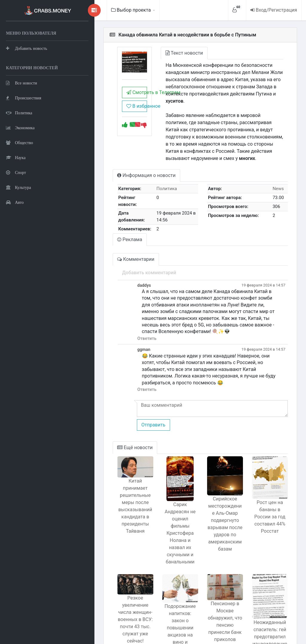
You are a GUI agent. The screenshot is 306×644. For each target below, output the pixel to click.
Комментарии (102, 236)
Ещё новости (101, 411)
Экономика (20, 157)
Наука (16, 187)
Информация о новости (112, 161)
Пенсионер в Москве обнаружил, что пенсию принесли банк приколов (212, 581)
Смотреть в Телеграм (106, 100)
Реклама (96, 217)
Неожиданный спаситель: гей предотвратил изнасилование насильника (265, 593)
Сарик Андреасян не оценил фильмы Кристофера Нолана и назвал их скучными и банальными (159, 486)
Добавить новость (27, 63)
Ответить (112, 309)
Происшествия (24, 127)
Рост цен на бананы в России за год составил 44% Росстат (266, 479)
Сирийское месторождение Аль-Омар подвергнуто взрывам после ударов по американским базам (212, 493)
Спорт (16, 202)
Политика (19, 142)
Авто (15, 231)
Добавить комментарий (115, 250)
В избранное (106, 113)
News (275, 174)
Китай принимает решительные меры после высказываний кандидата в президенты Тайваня (105, 471)
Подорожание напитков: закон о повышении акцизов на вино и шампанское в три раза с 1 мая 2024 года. (158, 591)
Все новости (22, 112)
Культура (19, 217)
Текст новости (159, 53)
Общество (19, 172)
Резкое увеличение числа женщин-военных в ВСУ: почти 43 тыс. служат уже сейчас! (105, 573)
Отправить (119, 388)
